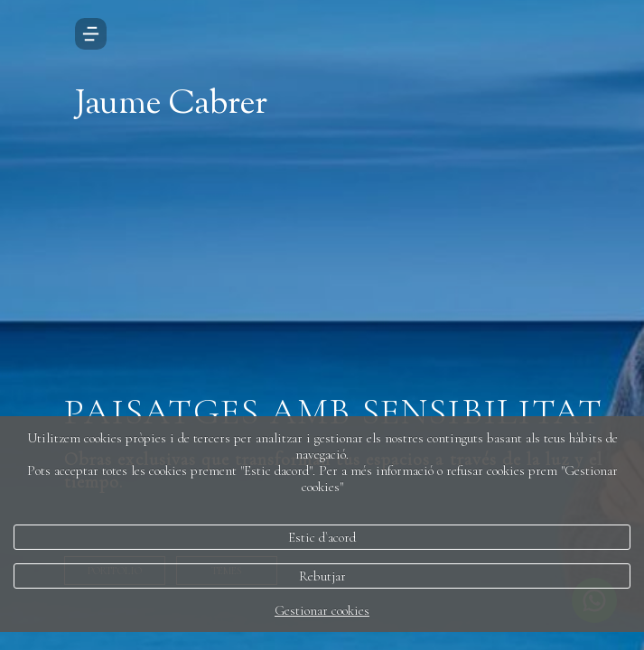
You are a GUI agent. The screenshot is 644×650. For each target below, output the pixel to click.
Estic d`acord (322, 537)
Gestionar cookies (322, 610)
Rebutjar (322, 576)
